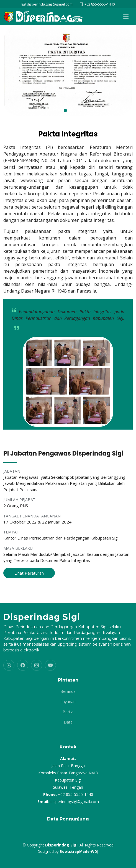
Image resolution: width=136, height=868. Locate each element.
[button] (65, 111)
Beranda (68, 691)
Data (68, 722)
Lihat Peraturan (29, 573)
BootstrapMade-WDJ (79, 851)
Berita (68, 712)
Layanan (68, 702)
